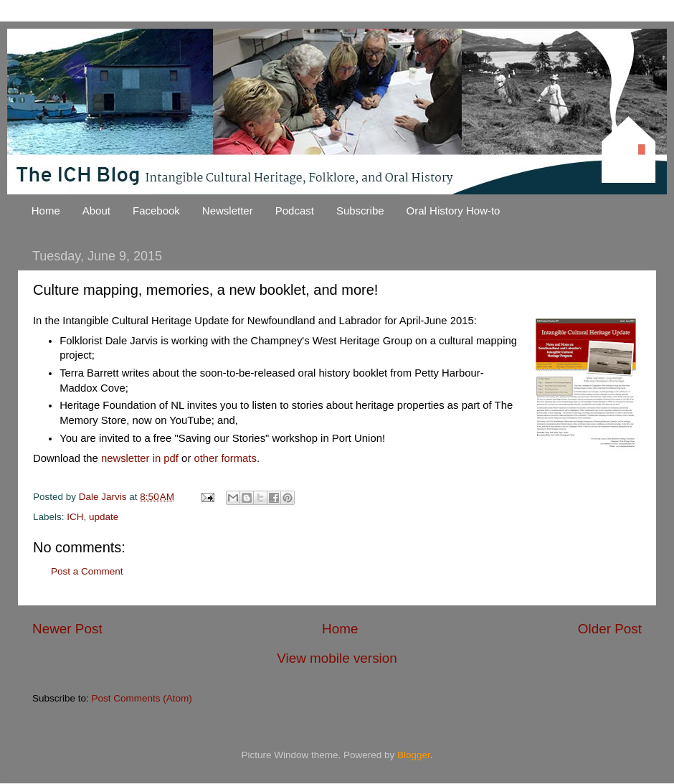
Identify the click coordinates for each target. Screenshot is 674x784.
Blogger (414, 755)
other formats (225, 458)
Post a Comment (87, 571)
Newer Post (67, 629)
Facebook (156, 211)
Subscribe (360, 211)
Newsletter (228, 211)
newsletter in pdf (140, 458)
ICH (75, 517)
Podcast (295, 211)
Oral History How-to (454, 211)
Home (46, 211)
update (104, 517)
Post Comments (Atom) (142, 698)
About (96, 211)
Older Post (610, 629)
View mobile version (337, 658)
